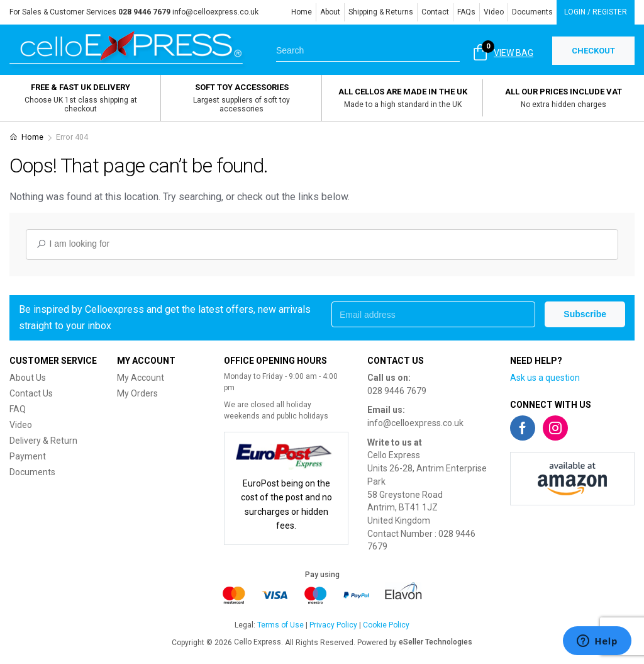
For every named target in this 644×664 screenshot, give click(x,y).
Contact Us (31, 393)
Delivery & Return (43, 441)
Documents (532, 12)
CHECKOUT (593, 51)
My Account (141, 378)
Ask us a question (545, 378)
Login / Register (596, 12)
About (330, 12)
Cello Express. (258, 642)
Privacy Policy (333, 625)
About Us (28, 378)
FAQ (18, 409)
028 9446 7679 (397, 391)
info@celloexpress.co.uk (215, 12)
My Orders (137, 393)
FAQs (466, 12)
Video (494, 12)
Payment (28, 456)
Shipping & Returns (381, 12)
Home (302, 12)
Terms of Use (280, 625)
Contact (435, 12)
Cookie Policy (386, 625)
